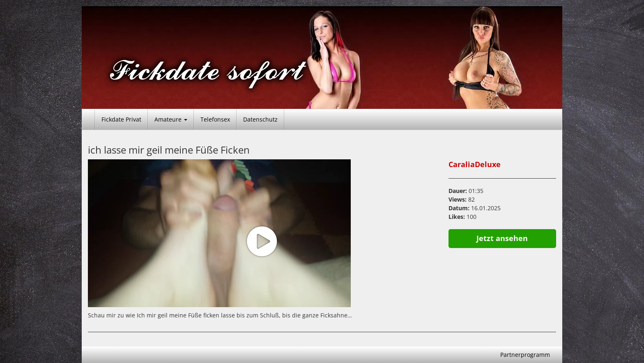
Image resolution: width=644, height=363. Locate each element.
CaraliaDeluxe (475, 164)
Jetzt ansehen (502, 238)
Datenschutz (260, 119)
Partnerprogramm (525, 355)
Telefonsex (215, 119)
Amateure (171, 119)
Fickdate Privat (121, 119)
